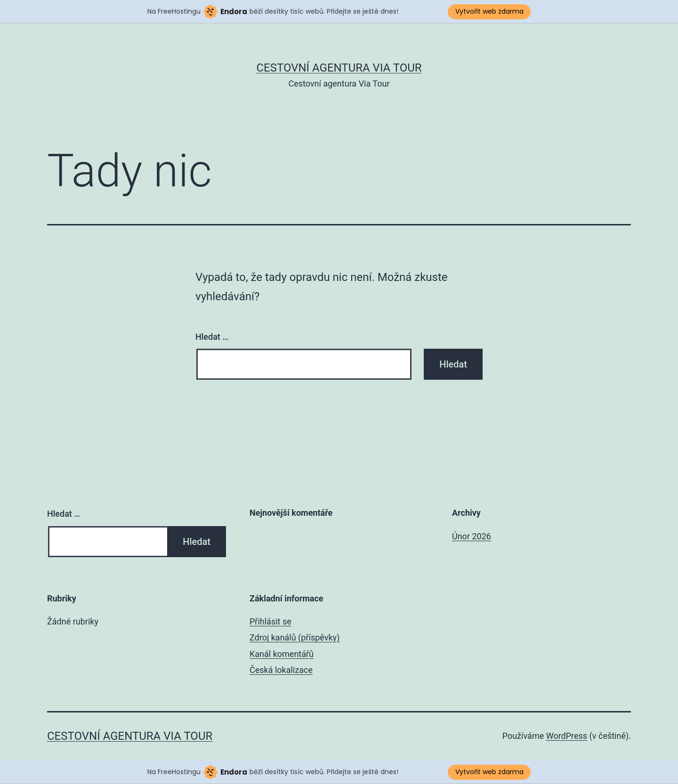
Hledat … (212, 337)
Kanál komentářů (282, 654)
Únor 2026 (472, 536)
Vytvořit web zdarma (489, 11)
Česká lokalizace (281, 670)
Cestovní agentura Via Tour (339, 68)
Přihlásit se (270, 621)
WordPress (567, 736)
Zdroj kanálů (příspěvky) (295, 637)
